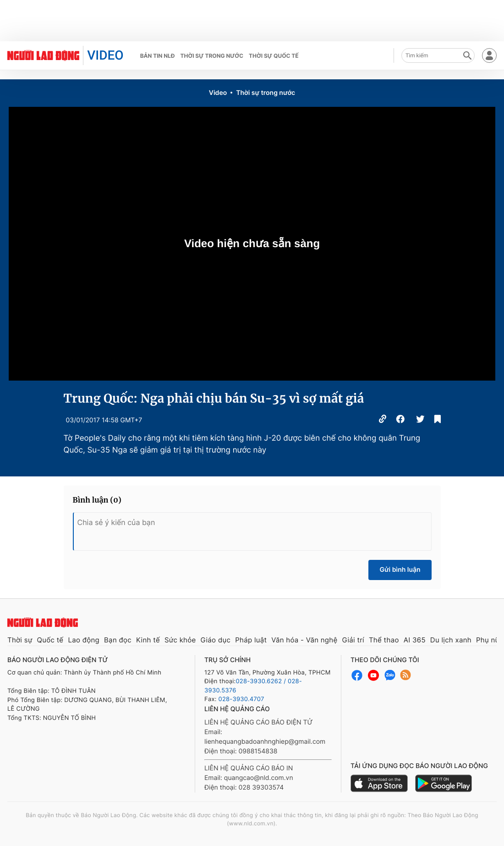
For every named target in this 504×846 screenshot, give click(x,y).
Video (218, 93)
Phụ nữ (488, 640)
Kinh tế (148, 640)
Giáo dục (216, 640)
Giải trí (353, 640)
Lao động (84, 640)
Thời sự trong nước (212, 56)
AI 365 (415, 640)
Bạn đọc (118, 640)
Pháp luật (251, 640)
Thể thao (384, 640)
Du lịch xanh (451, 640)
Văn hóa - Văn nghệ (304, 640)
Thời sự (20, 640)
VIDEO (105, 55)
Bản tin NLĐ (158, 56)
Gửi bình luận (400, 570)
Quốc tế (50, 640)
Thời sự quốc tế (274, 56)
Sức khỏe (180, 640)
